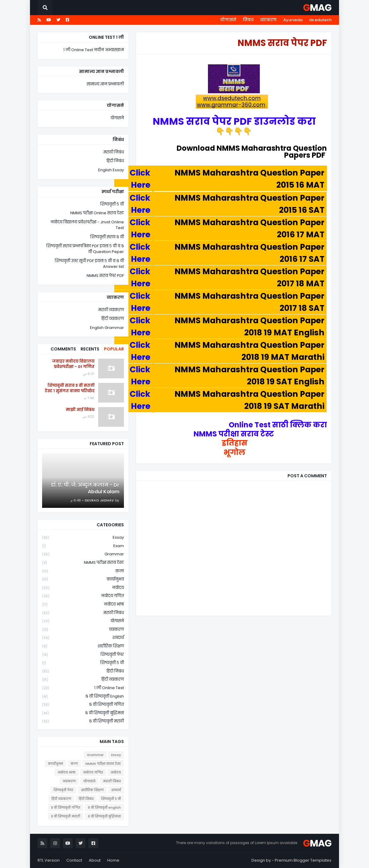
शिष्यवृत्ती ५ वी (112, 204)
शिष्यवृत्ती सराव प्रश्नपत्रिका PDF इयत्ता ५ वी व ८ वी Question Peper (85, 249)
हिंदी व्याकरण (113, 319)
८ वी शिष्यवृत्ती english (83, 697)
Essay (83, 538)
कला (83, 571)
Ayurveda (293, 20)
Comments (63, 349)
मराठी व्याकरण (111, 310)
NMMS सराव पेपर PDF (105, 276)
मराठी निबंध (114, 152)
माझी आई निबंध (80, 410)
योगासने (228, 20)
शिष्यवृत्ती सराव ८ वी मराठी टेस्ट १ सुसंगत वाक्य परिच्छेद (70, 388)
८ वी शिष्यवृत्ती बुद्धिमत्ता (83, 713)
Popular (114, 349)
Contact (74, 860)
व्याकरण (268, 20)
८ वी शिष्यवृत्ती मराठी (83, 721)
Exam (83, 546)
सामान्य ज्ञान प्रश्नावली (105, 84)
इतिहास (234, 443)
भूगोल (234, 452)
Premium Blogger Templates (303, 860)
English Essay (111, 170)
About (95, 860)
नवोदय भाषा (83, 605)
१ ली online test (83, 688)
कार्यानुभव (83, 579)
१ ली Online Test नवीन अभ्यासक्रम (94, 50)
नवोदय (83, 588)
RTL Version (49, 860)
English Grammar (107, 328)
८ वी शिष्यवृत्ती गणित (83, 705)
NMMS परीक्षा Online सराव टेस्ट (97, 213)
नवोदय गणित (83, 596)
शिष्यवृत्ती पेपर (83, 655)
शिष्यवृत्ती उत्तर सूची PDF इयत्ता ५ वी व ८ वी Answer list (89, 264)
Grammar (83, 554)
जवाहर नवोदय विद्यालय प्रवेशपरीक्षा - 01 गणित (73, 364)
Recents (90, 349)
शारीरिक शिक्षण (83, 646)
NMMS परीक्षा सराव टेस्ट (83, 563)
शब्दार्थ (83, 638)
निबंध (248, 20)
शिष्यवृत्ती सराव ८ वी (107, 237)
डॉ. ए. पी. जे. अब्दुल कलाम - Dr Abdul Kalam (85, 488)
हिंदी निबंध (115, 161)
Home (113, 860)
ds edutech (320, 20)
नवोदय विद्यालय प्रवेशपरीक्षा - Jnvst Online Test (87, 225)
